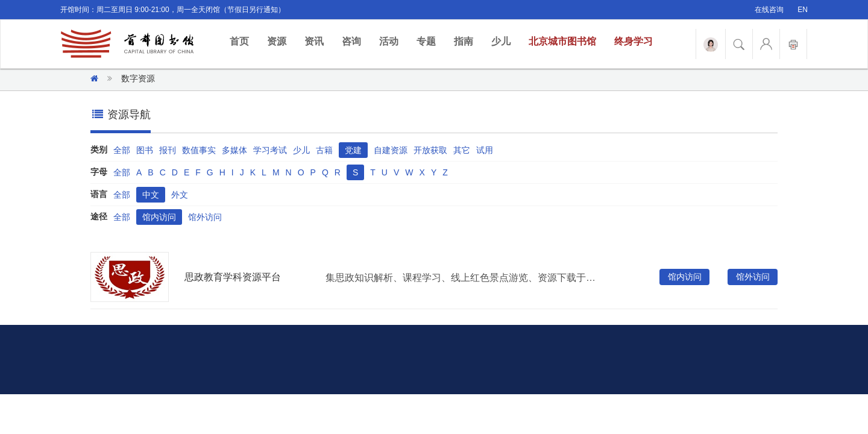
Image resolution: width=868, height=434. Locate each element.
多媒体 (234, 150)
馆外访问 (205, 217)
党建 (353, 150)
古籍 (324, 150)
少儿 (501, 41)
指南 (464, 41)
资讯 (314, 41)
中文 (151, 195)
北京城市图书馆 (562, 41)
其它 (462, 150)
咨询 (351, 41)
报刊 (168, 150)
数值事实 (199, 150)
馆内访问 (159, 217)
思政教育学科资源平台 (233, 277)
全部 (122, 150)
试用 (485, 150)
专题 (426, 41)
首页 (244, 41)
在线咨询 (769, 10)
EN (803, 10)
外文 (180, 195)
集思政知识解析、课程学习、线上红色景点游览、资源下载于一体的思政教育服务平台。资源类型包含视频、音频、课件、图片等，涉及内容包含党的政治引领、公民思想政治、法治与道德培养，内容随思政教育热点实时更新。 (464, 278)
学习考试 (270, 150)
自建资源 (391, 150)
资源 (277, 41)
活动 (389, 41)
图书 (145, 150)
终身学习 (634, 41)
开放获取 (430, 150)
